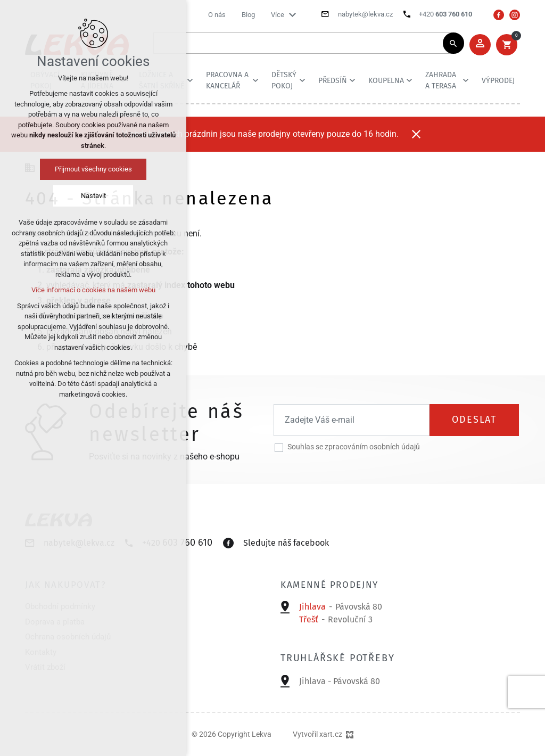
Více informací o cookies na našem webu (93, 290)
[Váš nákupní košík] (507, 45)
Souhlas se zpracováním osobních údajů (354, 447)
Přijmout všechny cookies (93, 169)
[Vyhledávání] (453, 43)
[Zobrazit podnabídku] (292, 15)
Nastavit (93, 196)
